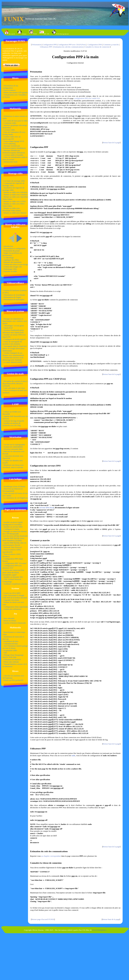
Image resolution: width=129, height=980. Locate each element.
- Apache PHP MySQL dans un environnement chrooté (14, 544)
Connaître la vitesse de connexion (97, 47)
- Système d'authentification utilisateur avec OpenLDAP (13, 331)
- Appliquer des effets (11, 260)
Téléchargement (60, 32)
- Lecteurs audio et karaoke (13, 155)
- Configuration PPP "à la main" (15, 563)
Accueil (10, 32)
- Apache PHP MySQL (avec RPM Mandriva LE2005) (13, 539)
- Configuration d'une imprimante (15, 607)
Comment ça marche (111, 45)
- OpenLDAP (8, 328)
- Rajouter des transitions (12, 262)
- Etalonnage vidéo (10, 269)
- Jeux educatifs (9, 618)
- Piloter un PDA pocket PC (13, 680)
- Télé (5, 653)
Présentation (37, 45)
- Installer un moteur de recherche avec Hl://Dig (12, 424)
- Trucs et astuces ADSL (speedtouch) (12, 551)
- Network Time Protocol (12, 547)
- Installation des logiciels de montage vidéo (13, 189)
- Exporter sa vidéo (10, 271)
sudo (73, 755)
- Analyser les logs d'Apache (13, 421)
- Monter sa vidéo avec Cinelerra (15, 195)
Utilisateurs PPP (46, 47)
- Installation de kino (10, 641)
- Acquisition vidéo (10, 650)
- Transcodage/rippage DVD (13, 141)
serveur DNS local (46, 508)
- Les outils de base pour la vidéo (15, 121)
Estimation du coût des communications (68, 47)
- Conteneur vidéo (9, 123)
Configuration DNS (95, 45)
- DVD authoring (9, 144)
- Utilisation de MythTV (12, 660)
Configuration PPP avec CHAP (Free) (72, 45)
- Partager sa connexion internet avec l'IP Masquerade (15, 532)
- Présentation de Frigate (12, 297)
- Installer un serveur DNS (13, 527)
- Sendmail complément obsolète (15, 584)
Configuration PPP (50, 45)
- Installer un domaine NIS (13, 577)
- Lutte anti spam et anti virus (14, 388)
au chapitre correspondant (51, 856)
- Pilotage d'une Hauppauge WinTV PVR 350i (13, 656)
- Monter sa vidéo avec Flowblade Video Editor (12, 209)
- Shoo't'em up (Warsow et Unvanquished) (13, 490)
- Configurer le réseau (11, 529)
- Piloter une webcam (11, 662)
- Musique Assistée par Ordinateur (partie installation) (14, 147)
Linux (22, 32)
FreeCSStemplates (99, 930)
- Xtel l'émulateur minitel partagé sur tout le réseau (15, 647)
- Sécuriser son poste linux (13, 449)
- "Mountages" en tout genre (13, 326)
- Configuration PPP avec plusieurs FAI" (12, 567)
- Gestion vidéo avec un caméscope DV (12, 138)
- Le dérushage (8, 258)
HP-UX (44, 32)
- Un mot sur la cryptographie (14, 445)
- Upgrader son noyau (11, 600)
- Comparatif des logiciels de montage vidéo (13, 184)
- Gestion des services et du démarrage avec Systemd (13, 359)
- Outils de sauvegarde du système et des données (12, 343)
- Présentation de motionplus (13, 300)
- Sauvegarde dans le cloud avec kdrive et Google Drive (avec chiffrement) (15, 348)
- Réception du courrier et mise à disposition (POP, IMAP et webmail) (15, 383)
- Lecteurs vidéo (9, 130)
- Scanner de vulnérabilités (13, 447)
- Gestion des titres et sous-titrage (15, 264)
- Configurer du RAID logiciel (14, 339)
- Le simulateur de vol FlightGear (15, 498)
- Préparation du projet (11, 251)
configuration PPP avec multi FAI (87, 98)
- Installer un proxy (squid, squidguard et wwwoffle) (13, 523)
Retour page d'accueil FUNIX (43, 919)
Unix (33, 32)
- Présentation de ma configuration (10, 87)
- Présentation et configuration (14, 248)
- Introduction (8, 246)
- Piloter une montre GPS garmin (15, 92)
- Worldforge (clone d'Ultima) (14, 486)
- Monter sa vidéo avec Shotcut (14, 213)
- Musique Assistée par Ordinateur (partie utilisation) (14, 151)
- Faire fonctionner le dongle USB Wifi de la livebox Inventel (15, 597)
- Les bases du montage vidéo (14, 181)
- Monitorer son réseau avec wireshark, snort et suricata (13, 466)
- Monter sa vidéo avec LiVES (14, 201)
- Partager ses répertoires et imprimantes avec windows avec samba (15, 321)
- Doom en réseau (9, 621)
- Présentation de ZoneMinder (14, 295)
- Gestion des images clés (12, 267)
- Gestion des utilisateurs (12, 609)
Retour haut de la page (111, 143)
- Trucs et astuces (9, 90)
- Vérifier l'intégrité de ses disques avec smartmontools (13, 354)
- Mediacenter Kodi (10, 162)
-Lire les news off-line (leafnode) (15, 536)
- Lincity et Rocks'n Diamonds (14, 623)
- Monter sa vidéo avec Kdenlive (15, 192)
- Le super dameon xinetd (12, 362)
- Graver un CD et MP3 (12, 593)
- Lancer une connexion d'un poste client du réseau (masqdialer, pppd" (13, 572)
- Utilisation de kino (10, 644)
